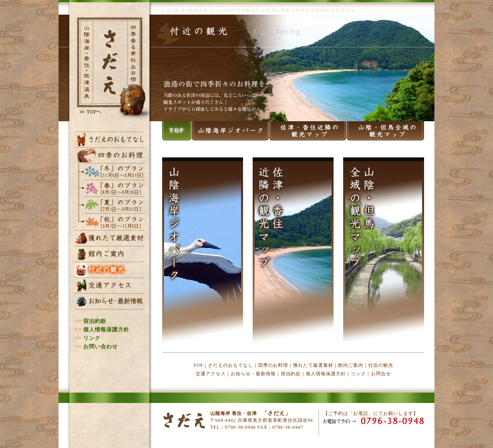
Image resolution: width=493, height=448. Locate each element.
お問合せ (381, 374)
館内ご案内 (351, 365)
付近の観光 (381, 365)
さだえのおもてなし (231, 365)
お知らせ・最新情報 (253, 374)
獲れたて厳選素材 (313, 365)
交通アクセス (211, 374)
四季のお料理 (273, 365)
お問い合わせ (101, 347)
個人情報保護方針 (106, 330)
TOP (198, 365)
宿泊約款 (95, 321)
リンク (92, 338)
